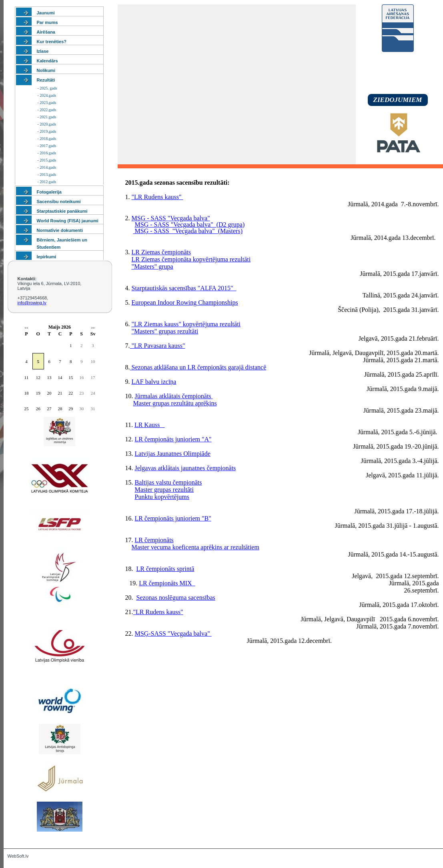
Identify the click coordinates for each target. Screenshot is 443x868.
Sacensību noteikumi (59, 202)
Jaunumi (46, 13)
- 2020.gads (47, 124)
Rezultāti (46, 80)
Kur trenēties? (52, 42)
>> (93, 328)
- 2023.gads (47, 103)
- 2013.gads (47, 175)
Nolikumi (46, 70)
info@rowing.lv (32, 303)
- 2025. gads (47, 88)
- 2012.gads (47, 182)
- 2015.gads (47, 160)
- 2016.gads (47, 153)
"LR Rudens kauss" (157, 197)
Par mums (47, 22)
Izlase (43, 51)
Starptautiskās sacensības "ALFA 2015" (184, 288)
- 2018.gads (47, 139)
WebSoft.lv (18, 856)
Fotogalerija (49, 192)
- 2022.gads (47, 110)
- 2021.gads (47, 117)
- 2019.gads (47, 131)
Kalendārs (47, 61)
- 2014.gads (47, 167)
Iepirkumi (47, 257)
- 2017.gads (47, 146)
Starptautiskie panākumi (62, 211)
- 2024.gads (47, 95)
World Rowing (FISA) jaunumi (68, 221)
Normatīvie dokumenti (60, 230)
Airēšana (46, 32)
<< (26, 328)
